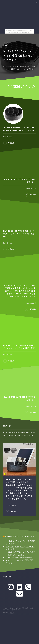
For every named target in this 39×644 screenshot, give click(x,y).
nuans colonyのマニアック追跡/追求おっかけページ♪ (19, 609)
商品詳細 (11, 143)
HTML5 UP (11, 613)
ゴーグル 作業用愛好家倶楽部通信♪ (19, 557)
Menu (36, 2)
